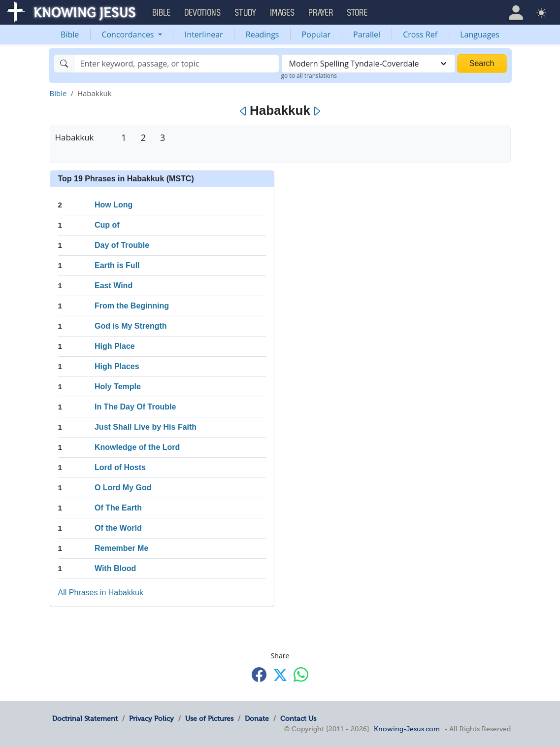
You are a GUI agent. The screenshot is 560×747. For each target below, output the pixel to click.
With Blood (115, 568)
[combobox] (368, 64)
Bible (70, 34)
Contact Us (298, 718)
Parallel (367, 34)
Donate (257, 718)
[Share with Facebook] (259, 674)
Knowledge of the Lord (137, 447)
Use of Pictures (209, 718)
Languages (480, 34)
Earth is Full (117, 265)
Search (482, 63)
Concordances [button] (129, 34)
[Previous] (244, 111)
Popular (316, 34)
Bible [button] (162, 13)
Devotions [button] (203, 13)
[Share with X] (280, 675)
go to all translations (309, 76)
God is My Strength (131, 326)
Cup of (107, 225)
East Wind (114, 286)
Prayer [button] (321, 13)
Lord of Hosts (120, 467)
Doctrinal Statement (85, 718)
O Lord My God (123, 488)
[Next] (316, 111)
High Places (117, 366)
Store (358, 13)
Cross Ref (420, 34)
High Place (115, 346)
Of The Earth (118, 508)
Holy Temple (118, 387)
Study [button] (246, 13)
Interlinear (204, 34)
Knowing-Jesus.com (407, 729)
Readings (263, 34)
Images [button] (283, 13)
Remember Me (121, 548)
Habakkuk (75, 137)
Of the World (118, 528)
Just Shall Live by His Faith (146, 427)
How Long (114, 205)
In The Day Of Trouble (135, 407)
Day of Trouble (122, 245)
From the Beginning (132, 306)
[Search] (177, 64)
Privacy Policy (151, 718)
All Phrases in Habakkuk (101, 593)
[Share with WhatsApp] (301, 674)
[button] (516, 12)
